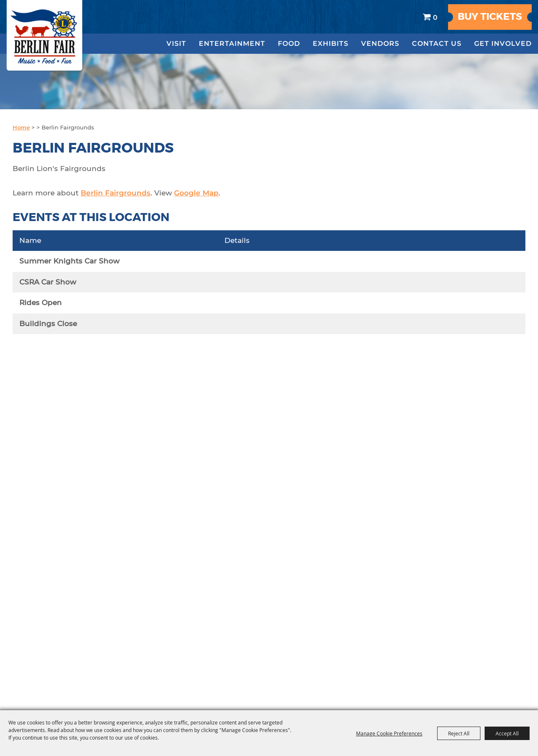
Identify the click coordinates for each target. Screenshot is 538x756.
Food (289, 43)
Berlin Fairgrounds (116, 193)
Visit (176, 43)
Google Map (196, 193)
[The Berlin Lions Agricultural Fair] (45, 36)
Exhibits (331, 43)
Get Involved (503, 43)
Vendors (380, 43)
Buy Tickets (490, 17)
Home (21, 127)
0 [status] (435, 17)
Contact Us (437, 43)
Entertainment (232, 43)
